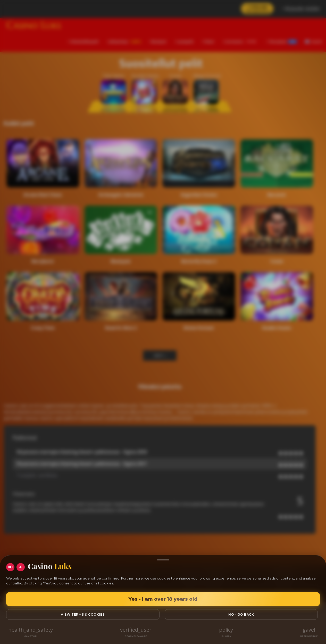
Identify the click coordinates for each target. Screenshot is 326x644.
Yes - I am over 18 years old (163, 599)
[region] (163, 322)
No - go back (241, 614)
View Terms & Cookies (83, 614)
